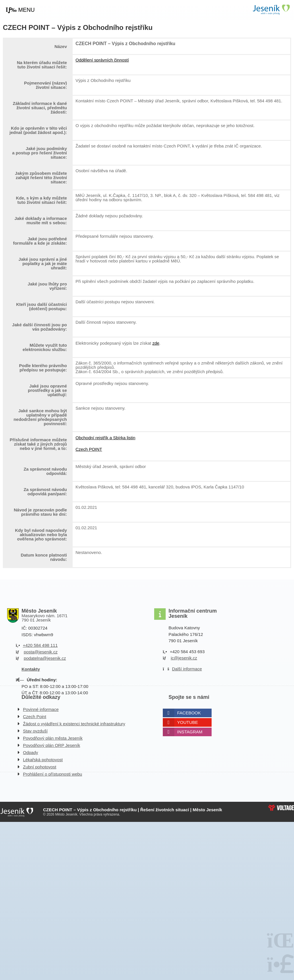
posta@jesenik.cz (41, 652)
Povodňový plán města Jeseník (53, 738)
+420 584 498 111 (40, 645)
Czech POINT (89, 449)
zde (156, 343)
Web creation (281, 808)
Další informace (187, 669)
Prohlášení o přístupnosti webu (53, 774)
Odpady (31, 752)
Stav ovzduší (35, 731)
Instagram (190, 732)
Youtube (188, 722)
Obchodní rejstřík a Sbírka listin (105, 438)
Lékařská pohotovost (43, 760)
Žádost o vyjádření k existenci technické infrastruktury (74, 724)
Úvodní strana (271, 10)
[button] (20, 10)
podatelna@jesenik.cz (45, 658)
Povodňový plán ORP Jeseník (52, 745)
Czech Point (35, 717)
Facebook (189, 713)
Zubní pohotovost (40, 767)
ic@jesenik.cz (184, 658)
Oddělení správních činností (102, 60)
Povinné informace (41, 709)
